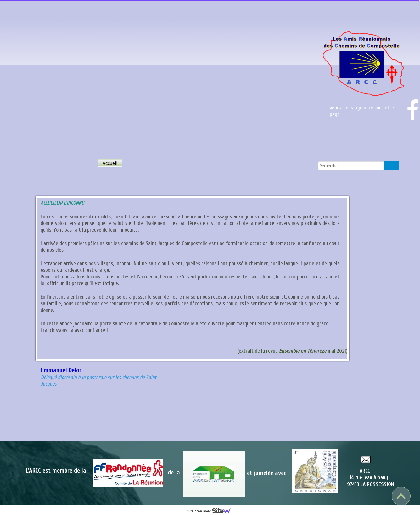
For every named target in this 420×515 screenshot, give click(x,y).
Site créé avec (211, 511)
